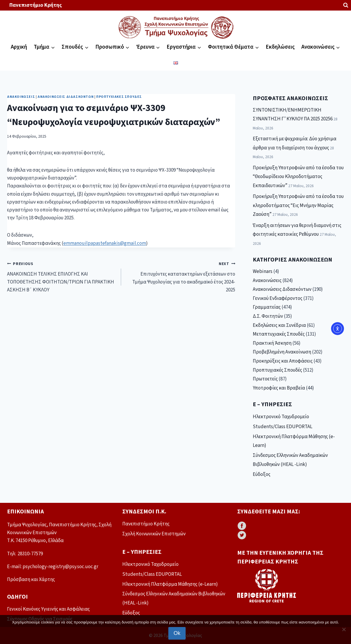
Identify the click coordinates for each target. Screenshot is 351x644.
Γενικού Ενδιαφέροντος (278, 298)
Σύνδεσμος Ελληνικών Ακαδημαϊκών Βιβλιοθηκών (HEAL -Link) (290, 460)
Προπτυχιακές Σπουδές (119, 97)
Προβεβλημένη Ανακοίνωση (282, 352)
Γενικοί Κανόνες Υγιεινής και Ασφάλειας (48, 609)
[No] (344, 629)
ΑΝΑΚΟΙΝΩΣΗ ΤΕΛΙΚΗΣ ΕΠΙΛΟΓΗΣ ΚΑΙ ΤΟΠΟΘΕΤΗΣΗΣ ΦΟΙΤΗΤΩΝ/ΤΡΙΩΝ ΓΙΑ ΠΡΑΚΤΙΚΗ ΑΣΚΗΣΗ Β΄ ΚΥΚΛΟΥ (62, 277)
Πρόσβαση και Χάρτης (31, 580)
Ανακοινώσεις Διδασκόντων (66, 97)
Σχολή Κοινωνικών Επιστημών (154, 534)
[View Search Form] (346, 5)
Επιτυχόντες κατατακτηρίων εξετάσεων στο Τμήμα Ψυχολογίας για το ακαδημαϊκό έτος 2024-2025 (181, 277)
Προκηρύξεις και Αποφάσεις (283, 361)
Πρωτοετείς (265, 379)
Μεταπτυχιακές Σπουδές (279, 334)
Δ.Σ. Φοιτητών (268, 316)
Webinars (263, 271)
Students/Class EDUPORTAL (283, 427)
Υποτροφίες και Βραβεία (279, 388)
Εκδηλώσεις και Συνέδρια (279, 325)
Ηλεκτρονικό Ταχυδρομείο (281, 417)
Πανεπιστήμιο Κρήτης (36, 5)
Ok (177, 633)
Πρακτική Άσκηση (272, 343)
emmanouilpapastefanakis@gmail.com (105, 243)
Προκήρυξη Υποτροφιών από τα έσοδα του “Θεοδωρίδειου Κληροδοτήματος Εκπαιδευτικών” (298, 177)
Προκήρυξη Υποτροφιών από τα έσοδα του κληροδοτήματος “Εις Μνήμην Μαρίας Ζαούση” (298, 205)
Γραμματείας (267, 307)
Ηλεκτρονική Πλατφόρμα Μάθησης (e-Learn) (294, 441)
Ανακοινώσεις (21, 97)
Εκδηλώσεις (280, 47)
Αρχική (19, 47)
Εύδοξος (262, 474)
